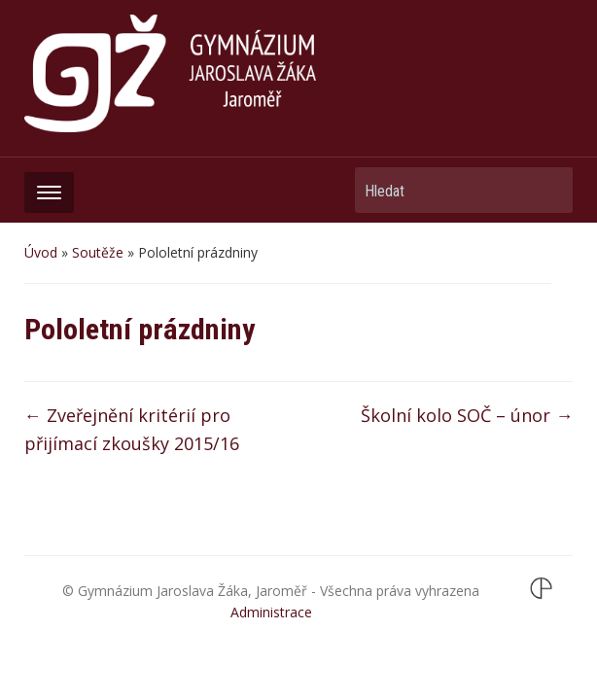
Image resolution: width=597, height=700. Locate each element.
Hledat (548, 190)
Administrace (271, 612)
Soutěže (98, 252)
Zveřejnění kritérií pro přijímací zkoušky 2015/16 (132, 429)
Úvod (41, 252)
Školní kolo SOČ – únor (467, 415)
